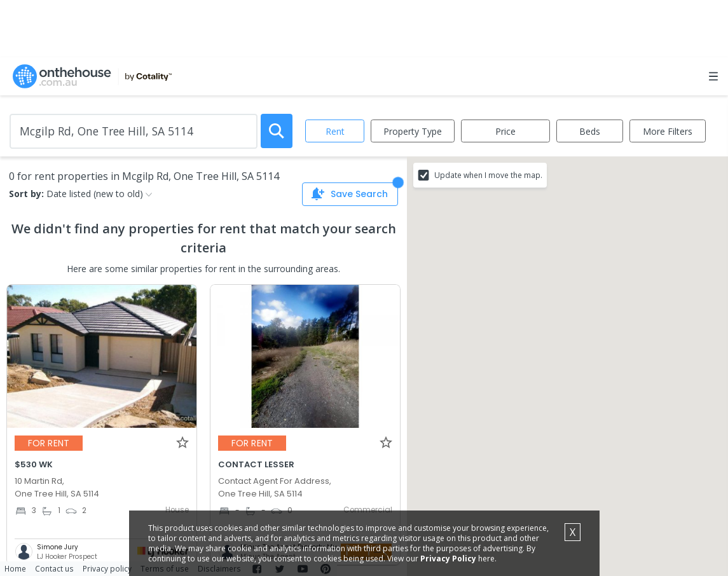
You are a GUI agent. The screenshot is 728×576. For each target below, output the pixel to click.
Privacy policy (107, 568)
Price (505, 131)
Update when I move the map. (488, 175)
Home (15, 568)
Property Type (413, 131)
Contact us (54, 568)
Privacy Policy (448, 559)
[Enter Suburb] (134, 131)
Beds (590, 131)
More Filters (668, 131)
